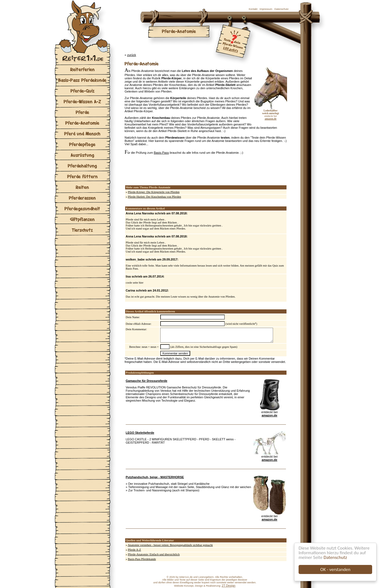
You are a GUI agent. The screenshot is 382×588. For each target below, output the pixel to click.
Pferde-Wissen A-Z (82, 101)
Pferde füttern (82, 176)
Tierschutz (82, 230)
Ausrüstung (82, 155)
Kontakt (253, 9)
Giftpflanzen (82, 219)
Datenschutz (335, 557)
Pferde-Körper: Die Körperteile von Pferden (154, 192)
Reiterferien (82, 69)
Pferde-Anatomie (82, 123)
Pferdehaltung (82, 166)
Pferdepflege (82, 144)
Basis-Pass (161, 153)
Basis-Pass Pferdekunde (82, 80)
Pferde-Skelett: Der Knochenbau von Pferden (155, 197)
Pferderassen (82, 198)
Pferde (82, 112)
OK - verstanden (335, 569)
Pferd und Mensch (82, 134)
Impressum (266, 9)
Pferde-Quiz (82, 91)
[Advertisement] (189, 170)
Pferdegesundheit (82, 208)
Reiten (82, 187)
